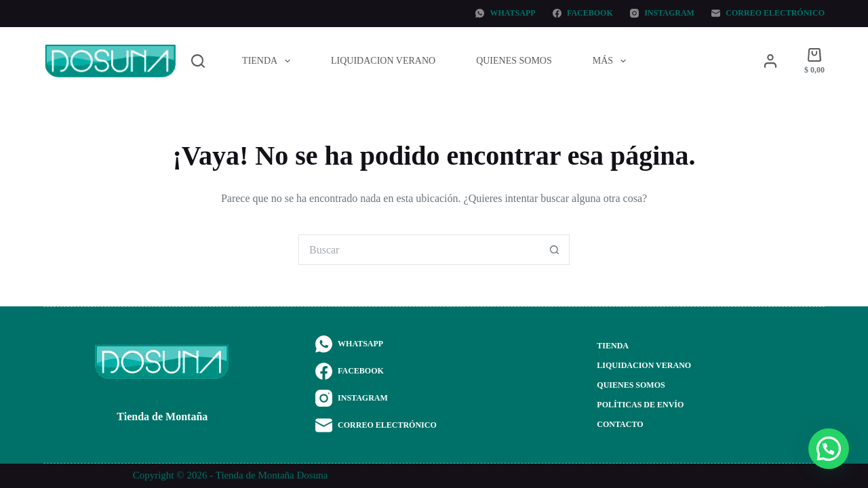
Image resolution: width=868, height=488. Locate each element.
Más (612, 61)
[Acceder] (770, 61)
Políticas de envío (640, 405)
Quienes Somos (514, 61)
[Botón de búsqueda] (554, 250)
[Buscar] (198, 61)
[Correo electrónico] (768, 14)
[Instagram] (662, 14)
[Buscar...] (419, 250)
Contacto (620, 424)
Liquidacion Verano (383, 61)
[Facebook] (583, 14)
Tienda (269, 61)
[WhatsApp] (506, 14)
